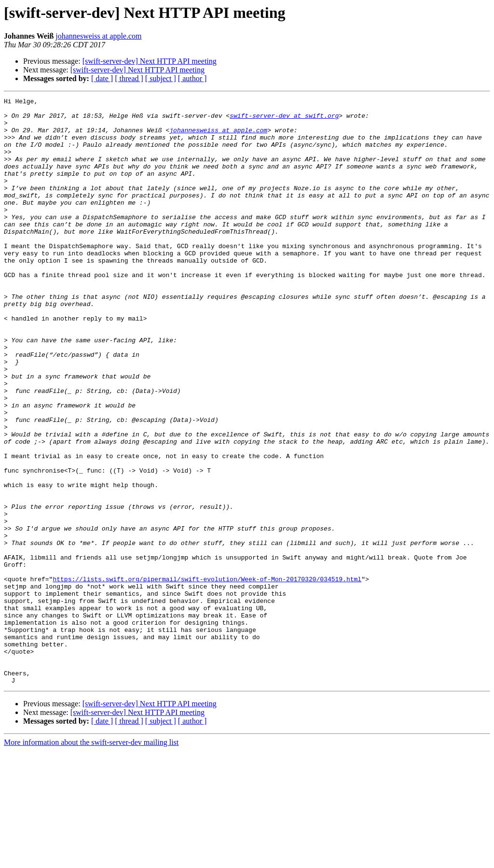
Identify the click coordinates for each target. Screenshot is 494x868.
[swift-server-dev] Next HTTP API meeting (150, 61)
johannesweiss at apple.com (98, 36)
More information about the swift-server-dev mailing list (91, 860)
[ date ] (102, 78)
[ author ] (192, 78)
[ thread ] (129, 78)
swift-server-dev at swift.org (284, 120)
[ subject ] (161, 78)
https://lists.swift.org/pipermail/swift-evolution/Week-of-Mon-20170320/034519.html (207, 676)
